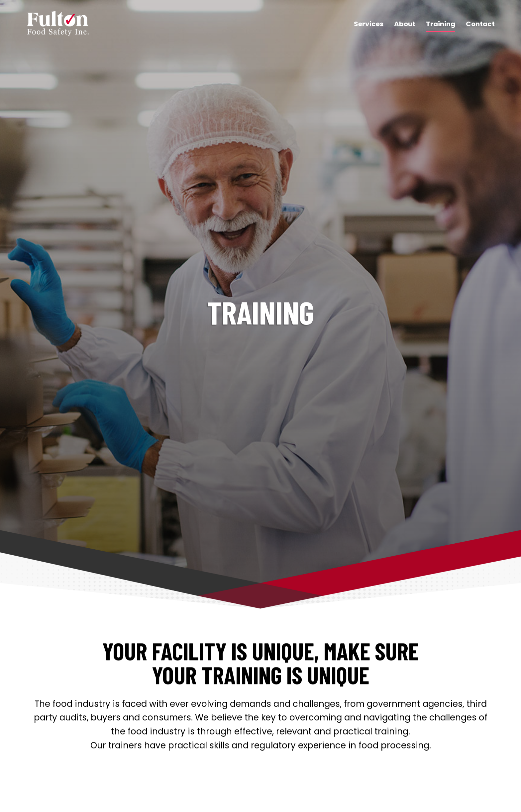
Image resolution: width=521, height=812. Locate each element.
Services (369, 24)
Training (441, 24)
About (405, 24)
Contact (480, 24)
